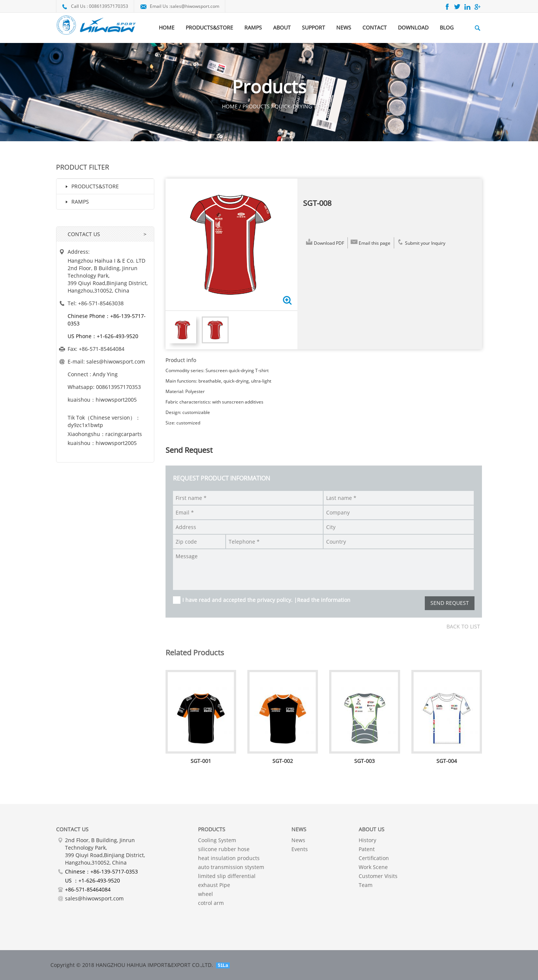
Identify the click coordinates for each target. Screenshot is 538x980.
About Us (372, 829)
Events (300, 849)
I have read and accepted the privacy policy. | (266, 600)
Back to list (463, 626)
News (298, 840)
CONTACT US (84, 234)
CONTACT (375, 27)
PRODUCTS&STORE (209, 27)
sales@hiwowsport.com (195, 6)
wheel (205, 894)
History (367, 840)
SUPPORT (313, 27)
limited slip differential (227, 876)
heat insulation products (229, 858)
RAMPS (253, 27)
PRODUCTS (212, 829)
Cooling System (217, 840)
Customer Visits (378, 876)
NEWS (344, 27)
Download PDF (324, 242)
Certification (374, 858)
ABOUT (282, 27)
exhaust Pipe (214, 885)
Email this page (370, 242)
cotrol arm (211, 903)
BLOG (447, 27)
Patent (367, 849)
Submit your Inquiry (421, 242)
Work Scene (373, 867)
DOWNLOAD (413, 27)
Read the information (324, 600)
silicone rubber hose (224, 849)
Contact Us (72, 829)
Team (366, 885)
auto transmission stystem (231, 867)
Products (256, 106)
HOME (167, 27)
